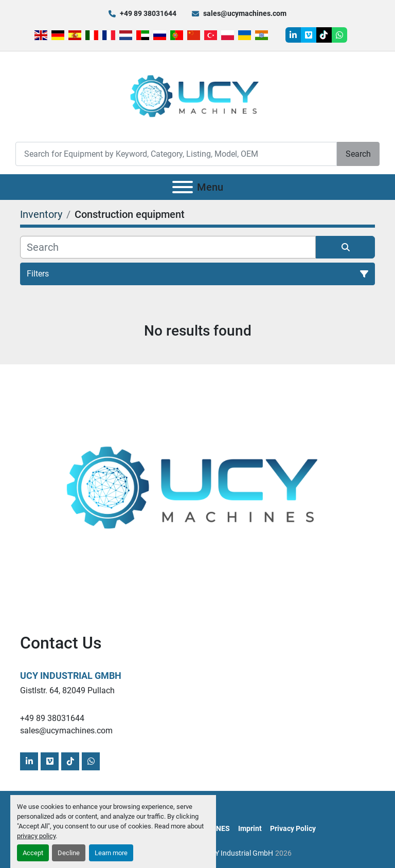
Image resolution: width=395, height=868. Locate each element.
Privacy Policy (293, 828)
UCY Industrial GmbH (71, 676)
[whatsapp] (339, 35)
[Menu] (183, 187)
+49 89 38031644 (148, 13)
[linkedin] (293, 35)
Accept (33, 853)
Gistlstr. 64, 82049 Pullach (67, 690)
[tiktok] (324, 35)
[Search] (176, 154)
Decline (69, 853)
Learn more (111, 853)
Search (358, 154)
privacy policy (36, 836)
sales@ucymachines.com (245, 13)
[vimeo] (309, 35)
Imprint (250, 828)
